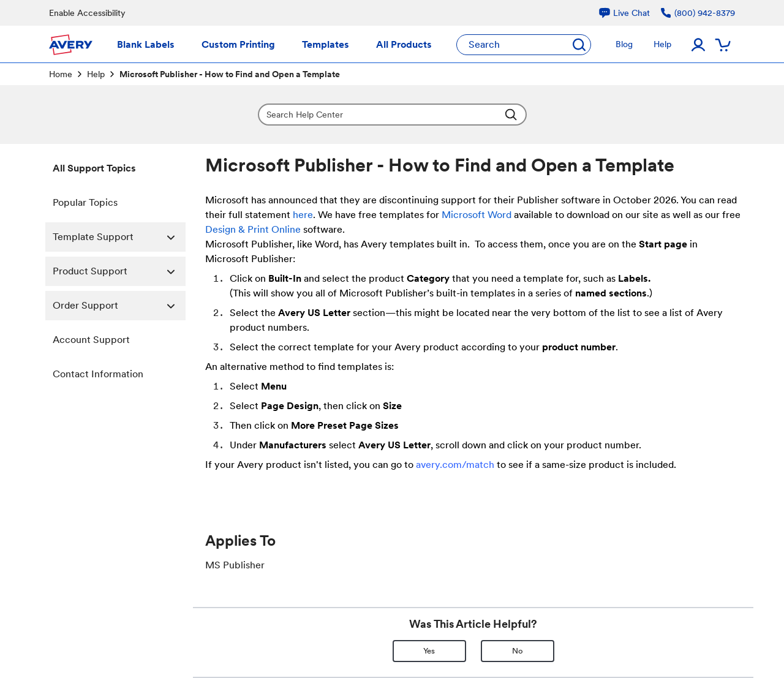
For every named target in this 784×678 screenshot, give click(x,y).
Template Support (119, 237)
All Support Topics (94, 168)
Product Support (119, 271)
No (518, 651)
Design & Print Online (253, 229)
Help (96, 74)
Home (61, 74)
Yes (429, 651)
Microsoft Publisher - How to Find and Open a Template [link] (230, 74)
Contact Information (98, 374)
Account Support (91, 340)
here (303, 215)
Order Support (119, 306)
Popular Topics (85, 202)
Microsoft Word (477, 215)
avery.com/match (455, 465)
